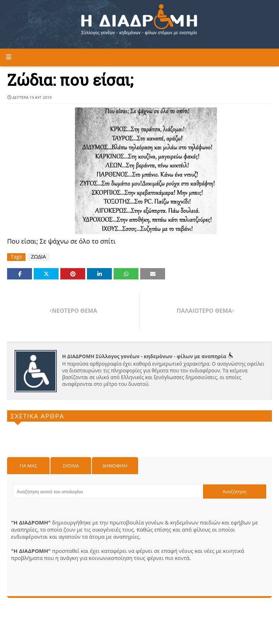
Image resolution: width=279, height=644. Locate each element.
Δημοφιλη (115, 466)
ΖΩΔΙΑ (39, 257)
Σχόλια (71, 466)
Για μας (28, 466)
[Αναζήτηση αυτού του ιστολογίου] (108, 492)
